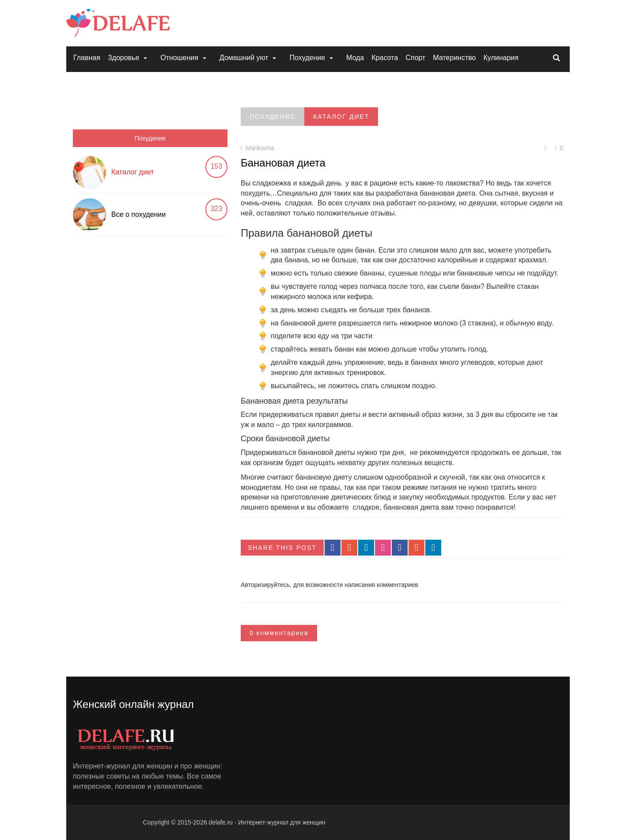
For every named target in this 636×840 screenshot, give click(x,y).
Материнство (454, 58)
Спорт (415, 58)
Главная (87, 58)
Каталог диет (133, 172)
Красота (385, 58)
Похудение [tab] (150, 138)
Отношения (179, 58)
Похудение (307, 58)
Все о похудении (138, 214)
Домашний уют (244, 58)
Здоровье (123, 58)
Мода (355, 58)
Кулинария (501, 58)
